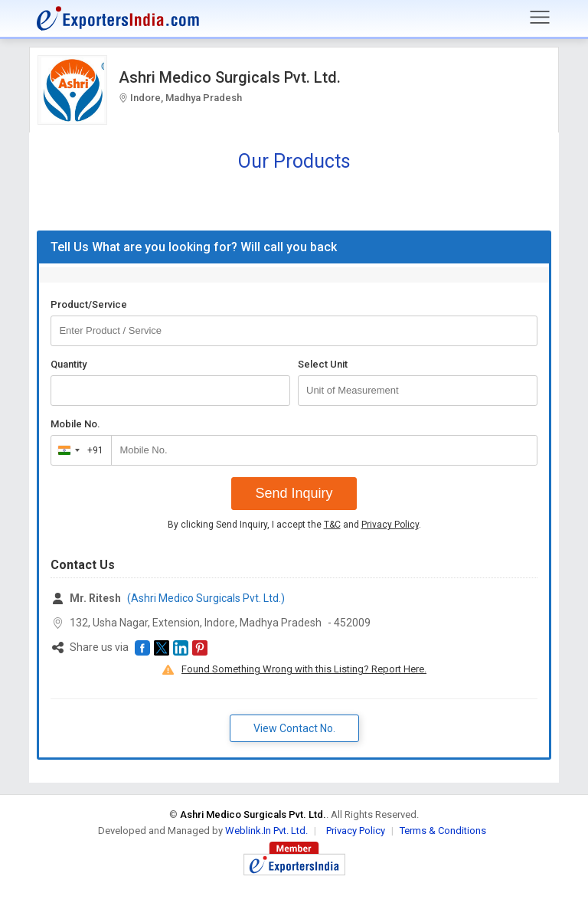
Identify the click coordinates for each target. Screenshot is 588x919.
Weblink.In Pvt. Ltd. (266, 831)
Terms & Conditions (443, 831)
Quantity (69, 364)
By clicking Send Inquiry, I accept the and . (294, 525)
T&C (332, 525)
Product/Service (89, 304)
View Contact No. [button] (294, 728)
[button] (142, 648)
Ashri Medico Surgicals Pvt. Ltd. (230, 77)
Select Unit (323, 364)
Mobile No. (75, 424)
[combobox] (78, 450)
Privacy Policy (390, 525)
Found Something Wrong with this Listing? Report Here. (304, 669)
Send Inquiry (294, 493)
